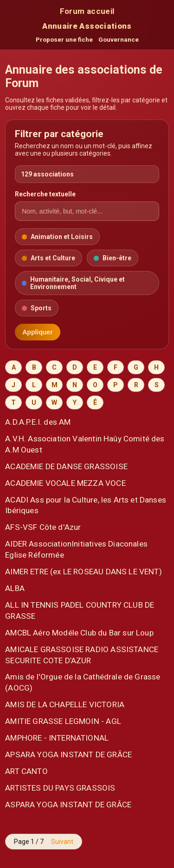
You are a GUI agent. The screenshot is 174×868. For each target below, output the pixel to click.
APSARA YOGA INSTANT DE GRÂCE (68, 755)
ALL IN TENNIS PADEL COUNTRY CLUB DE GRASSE (80, 610)
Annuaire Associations (87, 26)
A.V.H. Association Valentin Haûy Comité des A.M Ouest (85, 444)
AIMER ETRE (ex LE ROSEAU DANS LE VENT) (84, 572)
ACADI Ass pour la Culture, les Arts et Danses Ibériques (86, 505)
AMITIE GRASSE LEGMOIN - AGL (63, 721)
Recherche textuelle (45, 194)
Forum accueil (87, 11)
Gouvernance (119, 40)
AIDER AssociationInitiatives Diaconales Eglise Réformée (76, 549)
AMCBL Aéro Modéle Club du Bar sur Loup (79, 633)
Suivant (62, 842)
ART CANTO (26, 771)
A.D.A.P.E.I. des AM (38, 422)
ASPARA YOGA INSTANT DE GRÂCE (68, 805)
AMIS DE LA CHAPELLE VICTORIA (65, 704)
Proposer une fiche (64, 40)
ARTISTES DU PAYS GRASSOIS (60, 788)
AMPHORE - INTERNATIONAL (57, 738)
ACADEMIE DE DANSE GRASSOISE (66, 466)
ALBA (15, 588)
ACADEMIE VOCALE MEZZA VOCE (65, 483)
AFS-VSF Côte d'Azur (43, 527)
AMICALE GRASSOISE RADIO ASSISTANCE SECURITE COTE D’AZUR (82, 655)
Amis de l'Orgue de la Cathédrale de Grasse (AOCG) (83, 682)
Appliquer (37, 332)
